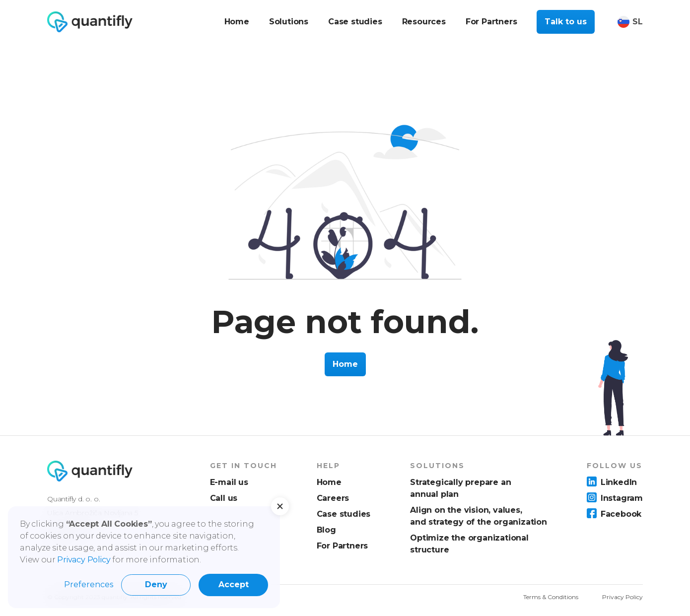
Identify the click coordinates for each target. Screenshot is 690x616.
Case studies (344, 514)
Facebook (621, 514)
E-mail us (229, 482)
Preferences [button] (89, 584)
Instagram (622, 498)
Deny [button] (156, 584)
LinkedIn (619, 482)
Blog (326, 530)
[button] (280, 506)
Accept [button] (234, 584)
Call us (224, 498)
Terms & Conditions (551, 597)
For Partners (343, 546)
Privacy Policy (622, 597)
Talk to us (566, 22)
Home (345, 364)
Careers (333, 498)
